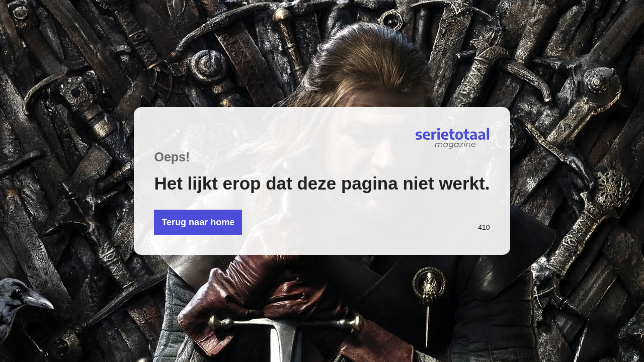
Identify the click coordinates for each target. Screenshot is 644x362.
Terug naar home (198, 222)
